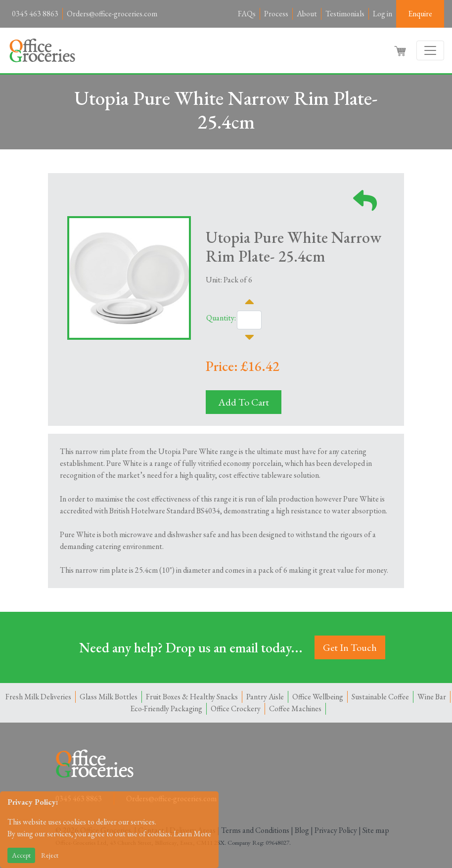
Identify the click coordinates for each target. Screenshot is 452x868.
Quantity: (221, 318)
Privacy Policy (336, 830)
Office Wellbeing (318, 697)
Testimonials (345, 14)
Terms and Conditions (255, 830)
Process (276, 14)
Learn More (192, 834)
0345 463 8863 (35, 14)
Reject (50, 855)
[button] (401, 50)
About (307, 14)
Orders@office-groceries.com (112, 14)
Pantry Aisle (265, 697)
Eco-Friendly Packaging (166, 708)
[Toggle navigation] (430, 50)
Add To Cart (244, 402)
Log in (383, 14)
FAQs (247, 14)
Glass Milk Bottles (109, 697)
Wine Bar (432, 697)
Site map (376, 830)
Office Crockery (236, 708)
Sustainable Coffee (380, 697)
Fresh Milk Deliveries (38, 697)
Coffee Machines (295, 708)
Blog (302, 830)
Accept (21, 855)
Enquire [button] (420, 14)
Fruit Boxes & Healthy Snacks (192, 697)
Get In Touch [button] (350, 647)
